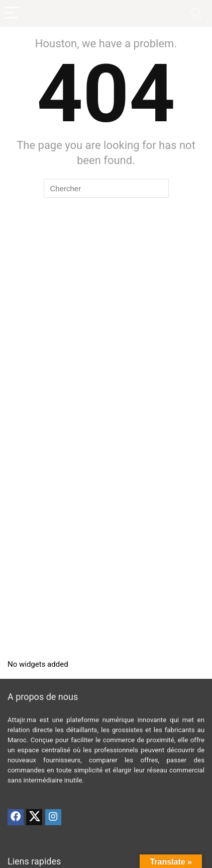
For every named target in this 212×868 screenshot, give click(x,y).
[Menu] (12, 13)
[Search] (196, 13)
